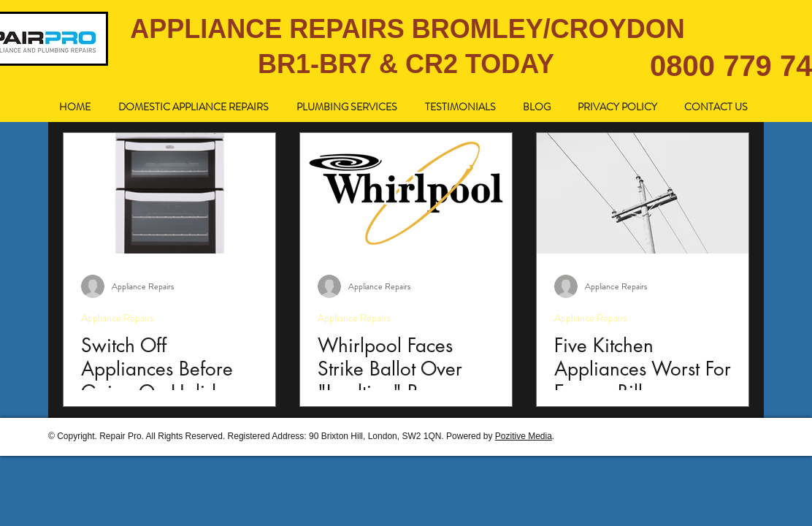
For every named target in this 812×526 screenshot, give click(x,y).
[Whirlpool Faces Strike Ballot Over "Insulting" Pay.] (406, 193)
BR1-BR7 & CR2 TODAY (406, 64)
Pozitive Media (524, 436)
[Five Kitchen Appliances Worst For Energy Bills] (643, 193)
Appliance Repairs (118, 318)
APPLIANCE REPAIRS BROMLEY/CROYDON (407, 29)
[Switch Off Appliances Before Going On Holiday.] (169, 193)
